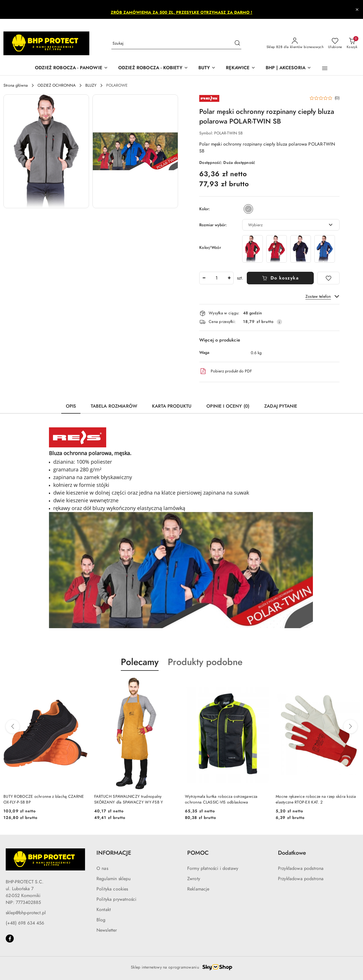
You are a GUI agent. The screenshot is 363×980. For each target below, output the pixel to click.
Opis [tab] (71, 406)
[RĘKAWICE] (240, 68)
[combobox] (291, 225)
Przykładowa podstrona (301, 868)
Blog (101, 920)
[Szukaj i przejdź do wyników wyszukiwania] (237, 43)
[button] (325, 68)
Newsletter (107, 930)
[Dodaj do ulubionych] (328, 278)
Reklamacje (198, 889)
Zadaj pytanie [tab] (281, 406)
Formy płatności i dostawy (213, 868)
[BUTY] (207, 68)
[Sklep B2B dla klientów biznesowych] (295, 43)
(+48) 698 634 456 (25, 923)
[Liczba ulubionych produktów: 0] (335, 43)
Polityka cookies (112, 889)
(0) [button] (337, 98)
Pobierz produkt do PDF (226, 371)
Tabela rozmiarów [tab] (114, 406)
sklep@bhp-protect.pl (26, 913)
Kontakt (104, 910)
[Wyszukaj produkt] (176, 43)
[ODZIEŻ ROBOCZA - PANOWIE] (71, 68)
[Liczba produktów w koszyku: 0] (352, 43)
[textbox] (284, 225)
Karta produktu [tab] (172, 406)
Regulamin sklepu (114, 879)
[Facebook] (10, 939)
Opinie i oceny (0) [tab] (228, 406)
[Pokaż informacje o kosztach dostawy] (279, 322)
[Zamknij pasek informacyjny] (357, 9)
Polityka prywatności (116, 899)
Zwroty (194, 879)
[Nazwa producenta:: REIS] (209, 98)
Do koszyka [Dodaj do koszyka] (280, 278)
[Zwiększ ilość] (229, 278)
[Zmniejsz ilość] (204, 278)
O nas (102, 868)
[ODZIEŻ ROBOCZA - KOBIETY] (153, 68)
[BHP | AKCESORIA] (288, 68)
